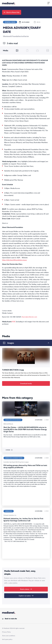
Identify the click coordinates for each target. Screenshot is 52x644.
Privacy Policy (6, 632)
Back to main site (9, 619)
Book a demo (26, 589)
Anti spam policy (7, 639)
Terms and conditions (9, 636)
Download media (26, 383)
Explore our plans (26, 596)
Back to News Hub (12, 12)
